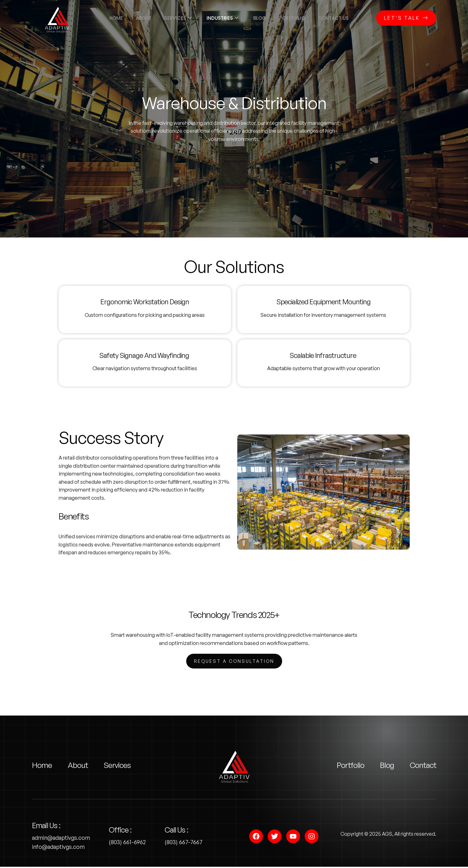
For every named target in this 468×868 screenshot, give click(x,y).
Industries (222, 18)
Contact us (341, 18)
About (139, 18)
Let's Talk (406, 18)
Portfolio (297, 18)
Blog (262, 18)
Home (108, 18)
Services (176, 18)
